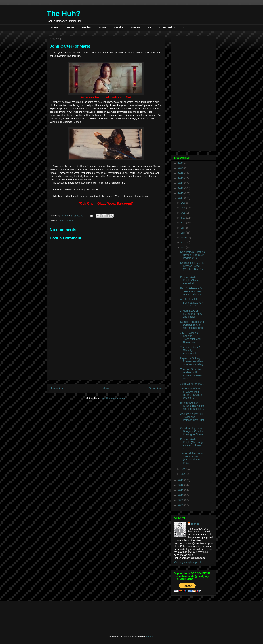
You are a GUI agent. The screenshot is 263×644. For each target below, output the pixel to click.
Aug (183, 223)
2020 (181, 168)
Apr (183, 242)
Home (54, 27)
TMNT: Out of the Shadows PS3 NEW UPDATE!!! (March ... (191, 393)
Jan (183, 474)
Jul (183, 228)
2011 (181, 490)
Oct (183, 213)
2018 (181, 178)
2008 (181, 505)
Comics (119, 27)
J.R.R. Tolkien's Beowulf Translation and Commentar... (190, 338)
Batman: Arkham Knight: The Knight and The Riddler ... (192, 406)
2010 (181, 495)
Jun (183, 233)
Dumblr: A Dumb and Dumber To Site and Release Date (192, 325)
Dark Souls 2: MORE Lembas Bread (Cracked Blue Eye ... (192, 268)
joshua (195, 524)
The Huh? (64, 14)
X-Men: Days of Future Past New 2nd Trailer (191, 314)
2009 (181, 500)
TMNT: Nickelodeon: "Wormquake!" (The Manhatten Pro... (192, 458)
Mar (183, 248)
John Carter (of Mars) (192, 384)
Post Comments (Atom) (113, 398)
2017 (181, 183)
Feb (183, 469)
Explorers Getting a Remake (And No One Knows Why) (192, 361)
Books (103, 27)
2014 (181, 198)
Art (184, 27)
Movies (86, 27)
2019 (181, 173)
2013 (181, 480)
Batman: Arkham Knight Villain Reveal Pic (190, 280)
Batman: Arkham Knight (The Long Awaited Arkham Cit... (191, 444)
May (184, 238)
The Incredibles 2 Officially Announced (190, 350)
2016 (181, 188)
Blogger (149, 637)
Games (70, 27)
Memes (136, 27)
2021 (181, 163)
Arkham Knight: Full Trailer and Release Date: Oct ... (192, 419)
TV (150, 27)
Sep (183, 218)
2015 (181, 193)
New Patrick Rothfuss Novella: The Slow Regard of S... (193, 255)
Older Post (155, 388)
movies (70, 221)
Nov (183, 208)
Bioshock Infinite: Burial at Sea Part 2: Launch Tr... (192, 303)
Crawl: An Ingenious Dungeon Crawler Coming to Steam (192, 431)
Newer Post (57, 388)
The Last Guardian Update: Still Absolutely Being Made (191, 374)
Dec (183, 203)
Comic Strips (167, 27)
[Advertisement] (106, 351)
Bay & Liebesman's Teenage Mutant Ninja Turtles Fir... (192, 291)
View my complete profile (188, 562)
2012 (181, 485)
